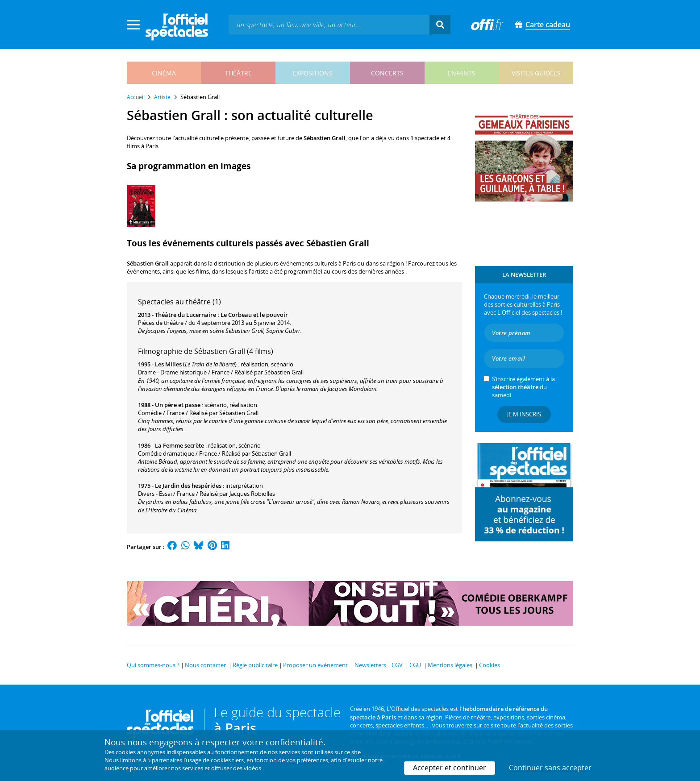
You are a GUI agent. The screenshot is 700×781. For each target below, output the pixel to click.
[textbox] (329, 24)
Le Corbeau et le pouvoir (254, 315)
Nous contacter (205, 665)
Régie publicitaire (255, 665)
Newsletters (370, 665)
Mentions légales (450, 665)
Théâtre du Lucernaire (185, 315)
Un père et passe (178, 405)
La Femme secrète (179, 445)
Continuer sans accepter (550, 768)
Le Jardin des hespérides (188, 486)
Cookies (490, 665)
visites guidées (536, 73)
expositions (313, 73)
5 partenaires (165, 760)
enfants (462, 73)
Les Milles (168, 364)
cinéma (164, 73)
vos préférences (307, 760)
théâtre (238, 73)
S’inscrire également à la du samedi (523, 387)
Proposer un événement (315, 665)
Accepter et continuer (450, 768)
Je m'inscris (524, 414)
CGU (415, 665)
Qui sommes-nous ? (153, 665)
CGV (397, 665)
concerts (387, 73)
